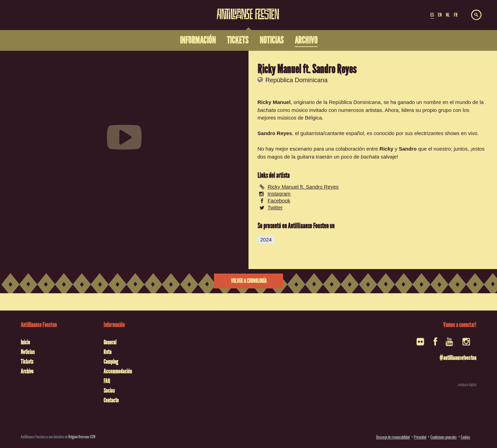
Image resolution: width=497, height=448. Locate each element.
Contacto (111, 400)
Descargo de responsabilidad (393, 437)
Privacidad (420, 437)
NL (448, 15)
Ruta (108, 352)
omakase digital (467, 385)
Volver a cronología (249, 281)
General (110, 342)
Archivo (27, 371)
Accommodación (118, 371)
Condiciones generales (444, 437)
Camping (111, 362)
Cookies (465, 437)
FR (456, 15)
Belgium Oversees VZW (82, 437)
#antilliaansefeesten (458, 358)
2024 (266, 240)
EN (440, 15)
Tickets (27, 362)
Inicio (25, 342)
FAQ (107, 381)
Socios (109, 391)
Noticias (28, 352)
